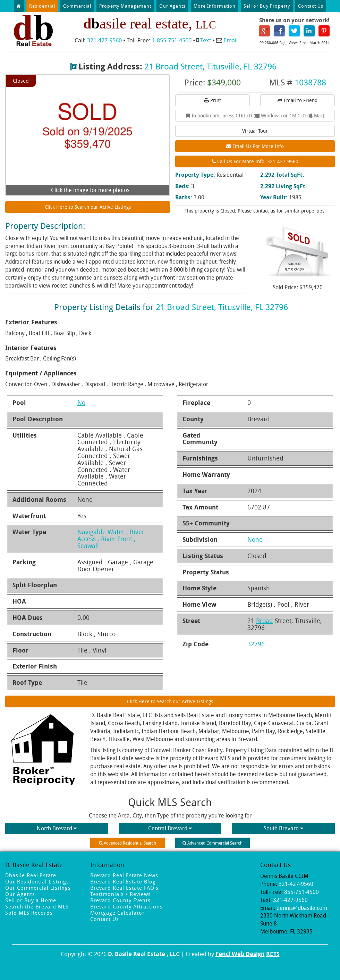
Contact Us (311, 6)
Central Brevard (170, 828)
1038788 (310, 82)
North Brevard (57, 828)
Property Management (125, 6)
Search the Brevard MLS (37, 906)
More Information (215, 6)
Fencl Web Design (240, 954)
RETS (273, 954)
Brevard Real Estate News (124, 875)
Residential (42, 6)
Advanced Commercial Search (212, 843)
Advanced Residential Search (127, 843)
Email (231, 40)
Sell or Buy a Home (31, 900)
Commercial (77, 6)
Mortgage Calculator (117, 913)
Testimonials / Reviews (121, 894)
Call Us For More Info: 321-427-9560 (255, 161)
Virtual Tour (255, 131)
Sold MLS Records (29, 913)
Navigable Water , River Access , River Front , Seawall (111, 539)
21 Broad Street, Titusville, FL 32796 (210, 66)
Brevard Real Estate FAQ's (124, 888)
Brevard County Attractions (126, 906)
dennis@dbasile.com (302, 908)
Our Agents (172, 6)
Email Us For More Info (255, 146)
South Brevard (283, 828)
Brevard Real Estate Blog (123, 881)
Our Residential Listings (37, 881)
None (255, 539)
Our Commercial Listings (38, 888)
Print (213, 100)
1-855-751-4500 (172, 40)
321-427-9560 (104, 40)
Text (206, 40)
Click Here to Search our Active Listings (88, 207)
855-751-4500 (301, 892)
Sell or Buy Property (267, 6)
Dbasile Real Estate (31, 875)
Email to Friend (297, 100)
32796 (256, 644)
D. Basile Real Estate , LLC (144, 954)
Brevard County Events (120, 900)
